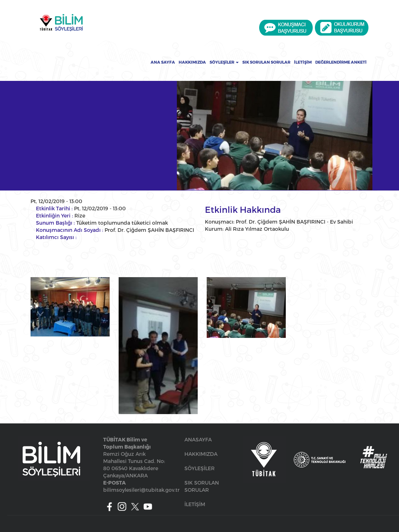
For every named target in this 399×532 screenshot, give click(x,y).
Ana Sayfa (163, 62)
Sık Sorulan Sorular (266, 62)
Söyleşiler (224, 62)
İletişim (303, 62)
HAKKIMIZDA (201, 454)
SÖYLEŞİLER (199, 468)
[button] (70, 307)
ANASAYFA (198, 439)
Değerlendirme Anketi (341, 62)
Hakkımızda (192, 62)
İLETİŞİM (195, 504)
